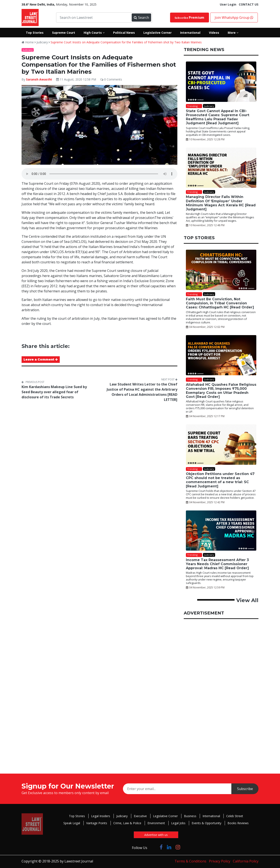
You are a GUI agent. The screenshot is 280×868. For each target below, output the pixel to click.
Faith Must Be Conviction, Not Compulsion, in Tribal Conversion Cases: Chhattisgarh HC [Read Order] (220, 303)
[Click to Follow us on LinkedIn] (169, 847)
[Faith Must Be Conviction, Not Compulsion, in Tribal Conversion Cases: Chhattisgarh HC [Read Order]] (221, 270)
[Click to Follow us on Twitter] (153, 847)
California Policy (246, 861)
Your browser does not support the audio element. (99, 174)
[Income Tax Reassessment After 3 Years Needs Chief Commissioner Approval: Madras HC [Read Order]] (221, 531)
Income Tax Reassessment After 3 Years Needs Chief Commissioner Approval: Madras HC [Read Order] (217, 564)
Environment (156, 823)
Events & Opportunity (206, 823)
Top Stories (77, 816)
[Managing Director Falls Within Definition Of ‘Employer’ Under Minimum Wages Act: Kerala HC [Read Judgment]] (221, 168)
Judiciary (42, 42)
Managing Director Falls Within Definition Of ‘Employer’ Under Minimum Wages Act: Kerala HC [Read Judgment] (221, 203)
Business (190, 816)
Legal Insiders (101, 816)
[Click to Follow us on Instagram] (178, 847)
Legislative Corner (165, 816)
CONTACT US (249, 4)
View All (247, 600)
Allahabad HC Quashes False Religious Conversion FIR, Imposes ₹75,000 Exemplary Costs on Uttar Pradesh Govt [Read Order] (221, 391)
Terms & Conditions (190, 861)
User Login (228, 4)
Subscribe (190, 18)
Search (141, 18)
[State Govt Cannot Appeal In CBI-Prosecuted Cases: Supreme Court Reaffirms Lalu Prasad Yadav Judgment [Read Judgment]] (221, 82)
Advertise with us (156, 835)
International (211, 816)
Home (28, 42)
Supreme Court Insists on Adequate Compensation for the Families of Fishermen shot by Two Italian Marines (126, 42)
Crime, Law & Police (127, 823)
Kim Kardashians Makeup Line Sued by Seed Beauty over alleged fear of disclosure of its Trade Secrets (54, 392)
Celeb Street (235, 816)
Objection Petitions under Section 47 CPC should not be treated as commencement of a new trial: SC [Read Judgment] (220, 480)
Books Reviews (238, 823)
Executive (140, 816)
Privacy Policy (220, 861)
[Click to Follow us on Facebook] (161, 847)
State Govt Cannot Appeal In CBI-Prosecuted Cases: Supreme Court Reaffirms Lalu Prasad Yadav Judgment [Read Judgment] (218, 117)
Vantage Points (97, 823)
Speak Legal (72, 823)
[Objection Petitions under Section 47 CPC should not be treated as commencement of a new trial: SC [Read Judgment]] (221, 445)
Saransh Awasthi (39, 79)
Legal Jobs (178, 823)
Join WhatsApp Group (234, 18)
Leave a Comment (41, 359)
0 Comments (111, 79)
